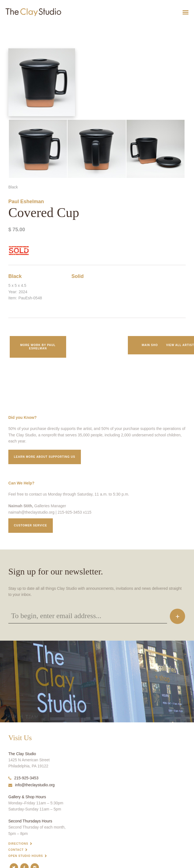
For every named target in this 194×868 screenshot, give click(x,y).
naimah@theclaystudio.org (31, 512)
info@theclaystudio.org (32, 785)
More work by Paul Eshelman (38, 347)
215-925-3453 (23, 778)
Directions (18, 844)
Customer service (31, 525)
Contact (16, 850)
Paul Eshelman (26, 202)
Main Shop (151, 345)
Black (15, 276)
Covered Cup (7, 26)
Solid (78, 276)
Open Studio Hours (26, 856)
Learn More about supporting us (45, 457)
